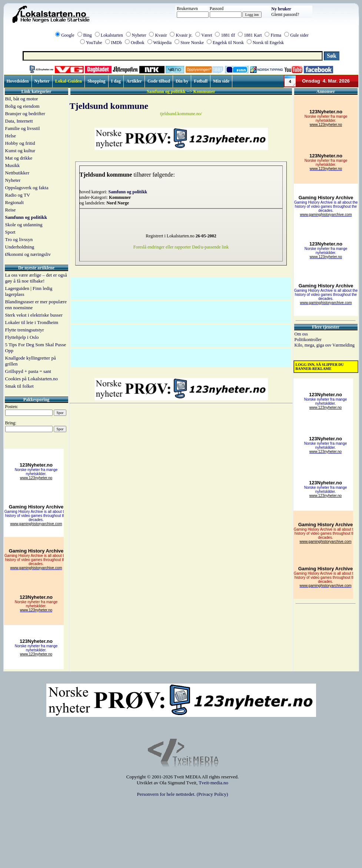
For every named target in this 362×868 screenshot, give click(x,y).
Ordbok (138, 43)
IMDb (117, 43)
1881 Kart (253, 35)
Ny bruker (281, 9)
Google (68, 35)
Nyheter (139, 35)
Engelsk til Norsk (228, 43)
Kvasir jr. (184, 35)
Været (207, 35)
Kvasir (161, 35)
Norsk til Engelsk (268, 43)
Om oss (301, 334)
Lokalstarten (112, 35)
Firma (276, 35)
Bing (88, 35)
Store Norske (192, 43)
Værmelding (343, 345)
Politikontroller (308, 340)
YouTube (94, 43)
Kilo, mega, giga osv (313, 345)
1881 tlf (228, 35)
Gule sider (299, 35)
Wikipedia (163, 43)
